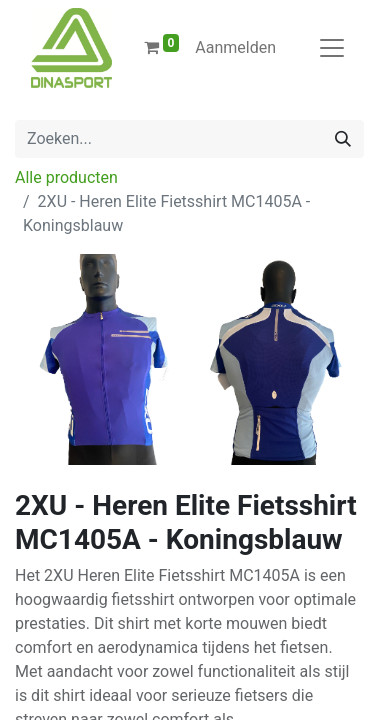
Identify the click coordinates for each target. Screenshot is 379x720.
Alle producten (66, 177)
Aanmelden (235, 47)
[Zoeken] (343, 139)
